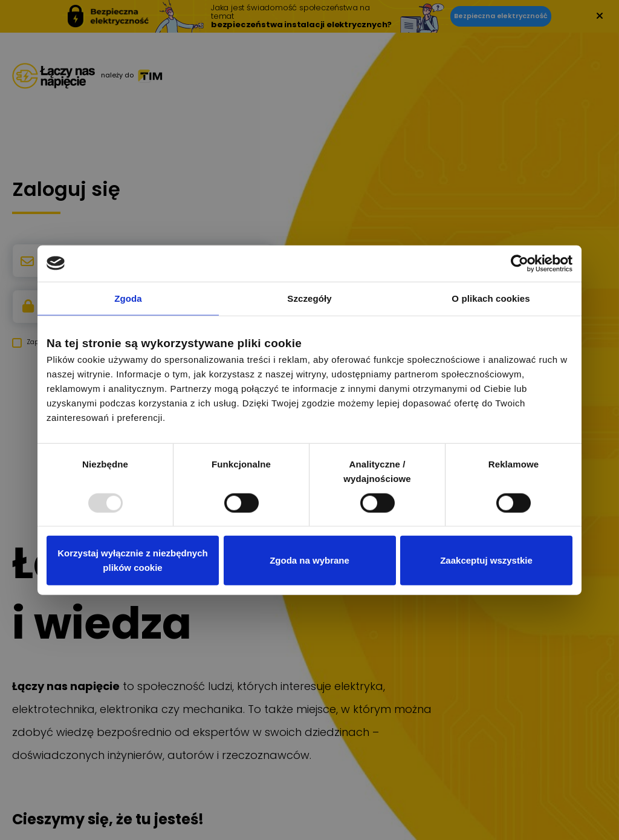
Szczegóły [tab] (309, 298)
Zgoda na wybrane (309, 560)
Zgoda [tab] (128, 298)
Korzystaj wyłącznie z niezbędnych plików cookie (132, 560)
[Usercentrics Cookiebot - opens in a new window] (520, 263)
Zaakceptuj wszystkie (486, 560)
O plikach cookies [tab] (491, 298)
